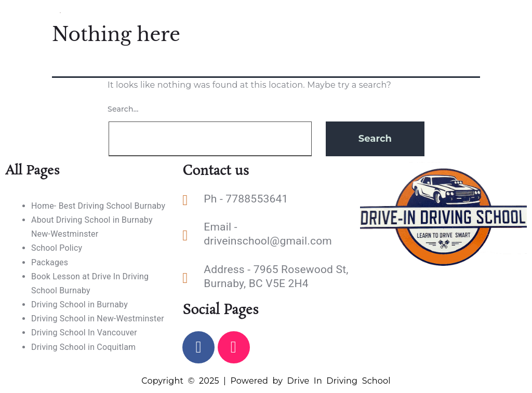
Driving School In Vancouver (84, 333)
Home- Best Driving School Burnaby (98, 206)
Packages (50, 262)
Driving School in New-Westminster (98, 319)
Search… (123, 109)
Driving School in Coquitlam (83, 347)
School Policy (57, 248)
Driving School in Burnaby (79, 304)
